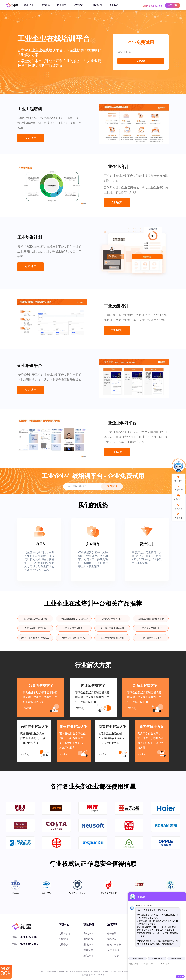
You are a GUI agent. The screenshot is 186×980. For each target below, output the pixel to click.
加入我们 (88, 956)
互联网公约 (113, 950)
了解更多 (27, 708)
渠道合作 (88, 945)
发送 (179, 977)
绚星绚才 (29, 5)
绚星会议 (63, 945)
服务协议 (112, 933)
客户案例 (97, 5)
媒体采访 (88, 950)
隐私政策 (112, 939)
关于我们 (114, 5)
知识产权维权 (114, 945)
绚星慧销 (62, 5)
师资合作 (88, 939)
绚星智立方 (79, 5)
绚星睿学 (45, 5)
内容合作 (88, 933)
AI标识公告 (113, 956)
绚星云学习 (65, 933)
